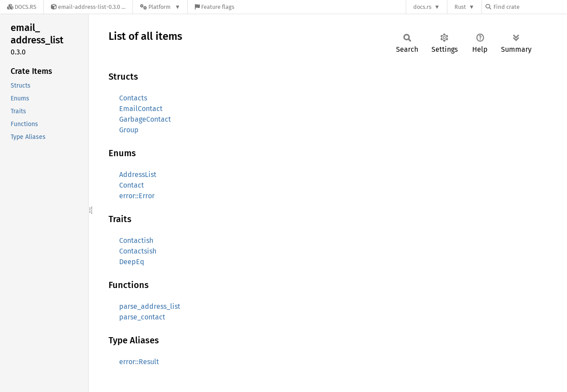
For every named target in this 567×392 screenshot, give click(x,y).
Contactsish (138, 251)
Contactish (136, 240)
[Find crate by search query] (530, 7)
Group (129, 130)
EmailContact (141, 109)
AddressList (138, 175)
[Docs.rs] (22, 7)
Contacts (133, 98)
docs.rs (422, 7)
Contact (132, 185)
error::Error (137, 196)
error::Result (139, 362)
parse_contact (142, 317)
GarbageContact (145, 119)
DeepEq (132, 262)
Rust (460, 7)
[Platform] (160, 7)
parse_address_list (150, 306)
